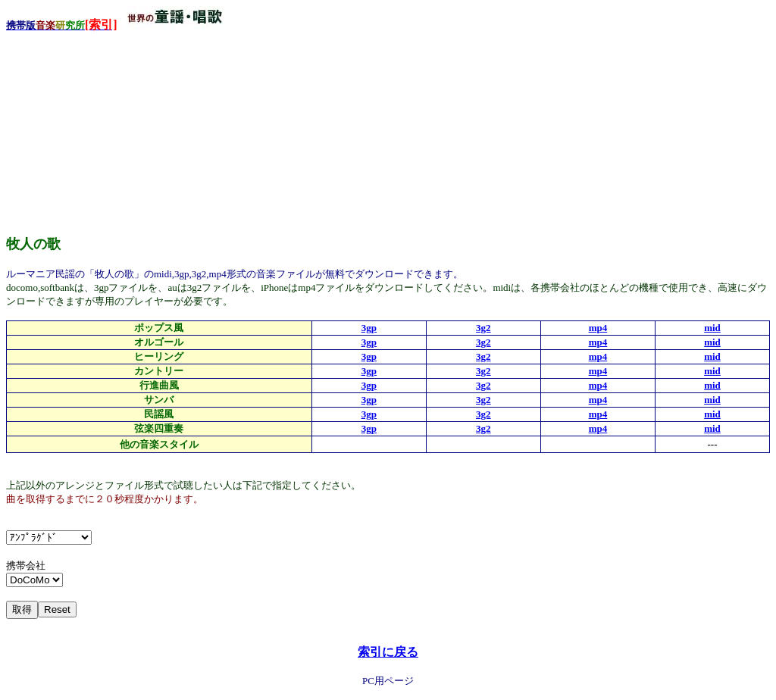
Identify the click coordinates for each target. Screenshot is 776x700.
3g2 (483, 328)
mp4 (598, 328)
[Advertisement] (120, 128)
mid (712, 328)
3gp (369, 328)
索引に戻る (388, 652)
